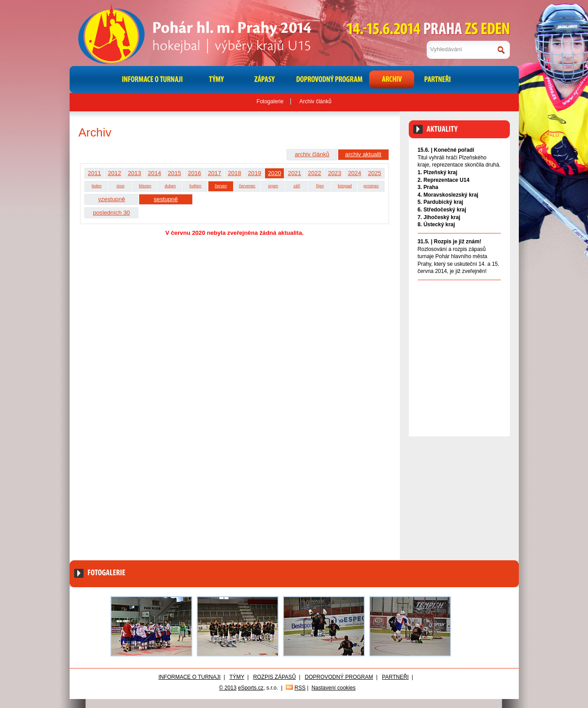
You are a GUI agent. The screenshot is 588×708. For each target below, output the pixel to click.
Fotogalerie (270, 101)
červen (221, 186)
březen (145, 186)
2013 (135, 173)
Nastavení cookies (333, 688)
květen (196, 186)
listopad (345, 186)
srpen (273, 186)
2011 (95, 173)
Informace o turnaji (190, 677)
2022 (315, 173)
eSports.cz (251, 688)
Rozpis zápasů (275, 677)
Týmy (237, 677)
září (297, 186)
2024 (355, 173)
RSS (300, 688)
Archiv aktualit (484, 290)
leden (97, 186)
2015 (175, 173)
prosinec (371, 186)
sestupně (166, 199)
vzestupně (111, 199)
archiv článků (312, 154)
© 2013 (228, 688)
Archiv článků (316, 101)
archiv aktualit (363, 154)
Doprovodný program (339, 677)
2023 (334, 173)
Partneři (395, 677)
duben (170, 186)
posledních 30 (111, 213)
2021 (294, 173)
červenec (247, 186)
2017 (214, 173)
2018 (234, 173)
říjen (320, 186)
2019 (254, 173)
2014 (154, 173)
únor (120, 186)
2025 (374, 173)
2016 (194, 173)
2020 (275, 173)
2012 (114, 173)
